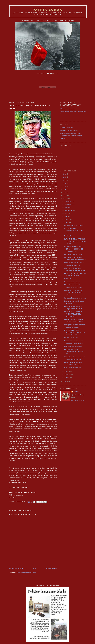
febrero (67, 375)
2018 (65, 177)
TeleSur (63, 138)
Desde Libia (68, 236)
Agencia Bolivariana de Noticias (71, 136)
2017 (65, 180)
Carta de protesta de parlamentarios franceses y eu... (74, 351)
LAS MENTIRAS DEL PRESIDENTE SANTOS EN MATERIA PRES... (75, 332)
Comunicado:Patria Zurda (73, 254)
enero (67, 378)
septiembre (69, 210)
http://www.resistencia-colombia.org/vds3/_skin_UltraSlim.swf (73, 111)
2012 (65, 195)
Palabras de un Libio (71, 338)
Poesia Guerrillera (67, 128)
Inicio (35, 568)
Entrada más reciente (16, 568)
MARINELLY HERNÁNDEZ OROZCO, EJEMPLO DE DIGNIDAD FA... (74, 249)
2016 (65, 183)
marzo (67, 371)
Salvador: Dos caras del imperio (75, 298)
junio (66, 216)
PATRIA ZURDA (48, 10)
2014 (65, 189)
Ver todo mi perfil (79, 401)
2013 (65, 192)
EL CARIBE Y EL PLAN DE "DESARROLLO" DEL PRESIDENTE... (73, 314)
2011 (65, 198)
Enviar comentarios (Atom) (27, 573)
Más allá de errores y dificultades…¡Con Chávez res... (74, 231)
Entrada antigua (51, 568)
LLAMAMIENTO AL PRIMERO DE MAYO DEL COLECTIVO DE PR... (75, 241)
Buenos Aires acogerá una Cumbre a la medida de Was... (73, 293)
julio (66, 213)
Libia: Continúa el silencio (73, 346)
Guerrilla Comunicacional (69, 130)
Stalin (76, 391)
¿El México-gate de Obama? (74, 225)
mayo (67, 220)
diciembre (68, 201)
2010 (65, 381)
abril (66, 223)
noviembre (68, 204)
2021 (65, 174)
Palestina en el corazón (72, 282)
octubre (67, 207)
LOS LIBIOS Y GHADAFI (73, 368)
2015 (65, 186)
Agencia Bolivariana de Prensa (71, 133)
